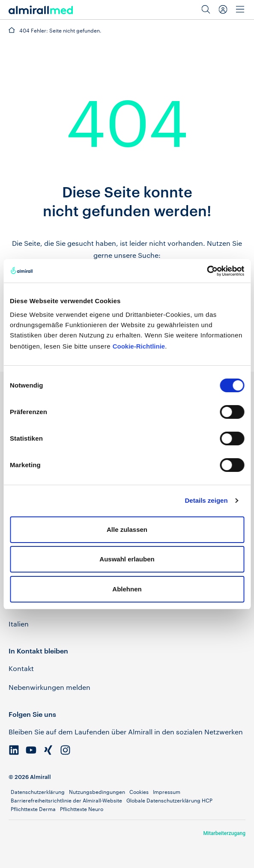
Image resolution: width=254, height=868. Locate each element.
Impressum (167, 792)
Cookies (139, 792)
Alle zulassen (127, 529)
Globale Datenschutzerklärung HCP (169, 800)
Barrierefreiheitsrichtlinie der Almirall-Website (66, 800)
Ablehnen (127, 589)
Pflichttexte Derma (33, 809)
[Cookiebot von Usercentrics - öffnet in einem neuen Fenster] (207, 271)
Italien (19, 624)
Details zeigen (206, 500)
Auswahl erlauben (127, 559)
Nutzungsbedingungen (97, 792)
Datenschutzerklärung (38, 792)
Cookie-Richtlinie (139, 346)
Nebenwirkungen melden (49, 687)
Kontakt (21, 668)
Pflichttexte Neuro (82, 809)
